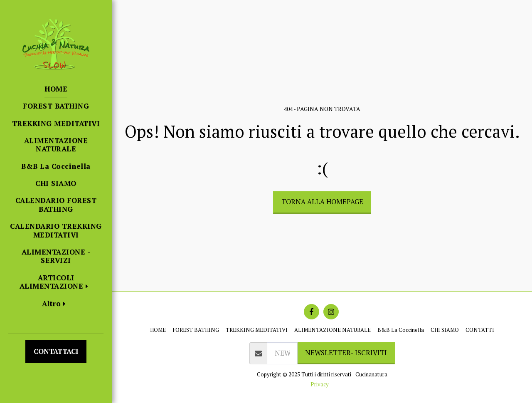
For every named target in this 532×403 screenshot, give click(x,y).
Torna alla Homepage (322, 202)
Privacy (320, 384)
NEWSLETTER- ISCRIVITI (346, 353)
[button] (56, 282)
